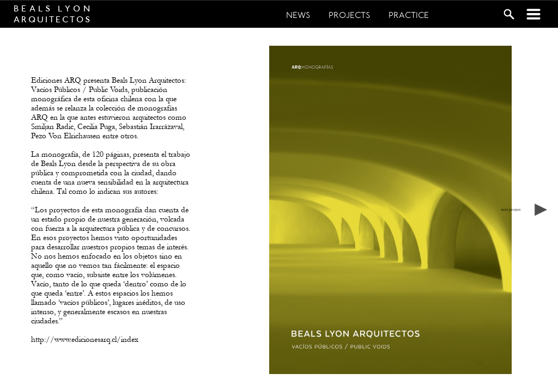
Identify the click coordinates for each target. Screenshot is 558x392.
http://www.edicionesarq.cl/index (85, 339)
